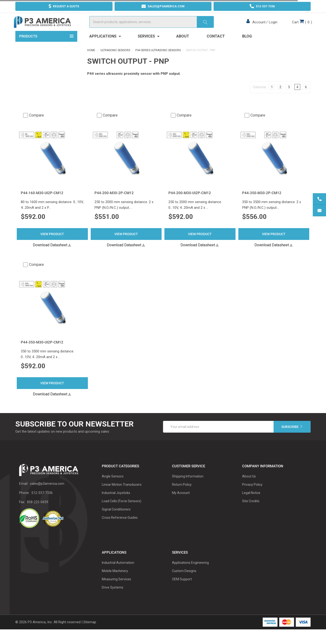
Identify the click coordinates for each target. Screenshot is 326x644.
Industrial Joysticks (116, 502)
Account (258, 27)
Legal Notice (251, 502)
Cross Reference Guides (120, 527)
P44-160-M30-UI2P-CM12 (42, 202)
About (183, 45)
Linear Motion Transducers (122, 493)
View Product (52, 243)
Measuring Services (116, 588)
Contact (216, 45)
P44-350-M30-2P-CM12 (262, 202)
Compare (34, 124)
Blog (247, 45)
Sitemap (90, 631)
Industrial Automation (118, 572)
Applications (105, 45)
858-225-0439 (38, 511)
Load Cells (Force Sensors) (122, 510)
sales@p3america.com (47, 493)
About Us (249, 485)
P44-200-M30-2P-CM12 (114, 202)
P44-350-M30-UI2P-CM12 (42, 351)
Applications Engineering (190, 572)
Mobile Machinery (115, 580)
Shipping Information (188, 485)
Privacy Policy (252, 493)
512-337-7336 (42, 502)
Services (148, 45)
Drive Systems (113, 596)
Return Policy (182, 493)
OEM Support (182, 588)
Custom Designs (184, 580)
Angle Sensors (113, 485)
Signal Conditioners (116, 518)
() (301, 26)
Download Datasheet (52, 254)
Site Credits (251, 510)
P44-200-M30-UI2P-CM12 (190, 202)
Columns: (260, 96)
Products (46, 45)
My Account (181, 502)
